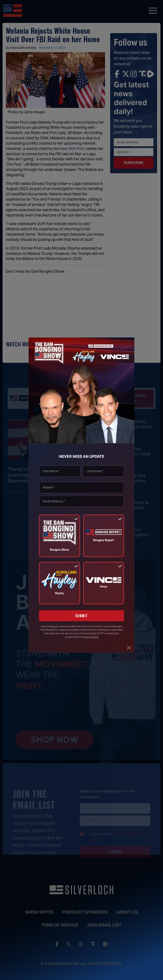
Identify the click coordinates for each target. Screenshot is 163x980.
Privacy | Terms (91, 637)
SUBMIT (82, 616)
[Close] (129, 648)
